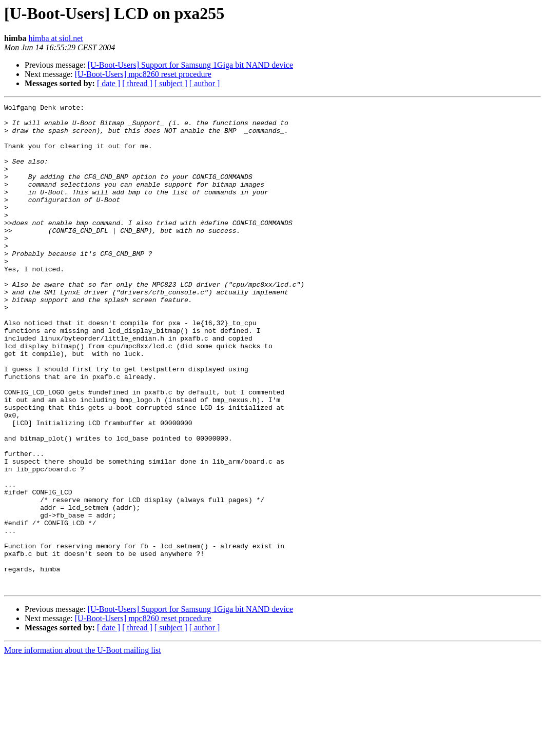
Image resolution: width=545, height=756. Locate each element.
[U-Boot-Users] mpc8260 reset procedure (143, 74)
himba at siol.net (56, 38)
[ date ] (109, 83)
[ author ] (205, 83)
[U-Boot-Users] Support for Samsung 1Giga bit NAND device (190, 65)
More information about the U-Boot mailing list (83, 747)
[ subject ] (171, 83)
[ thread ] (137, 83)
